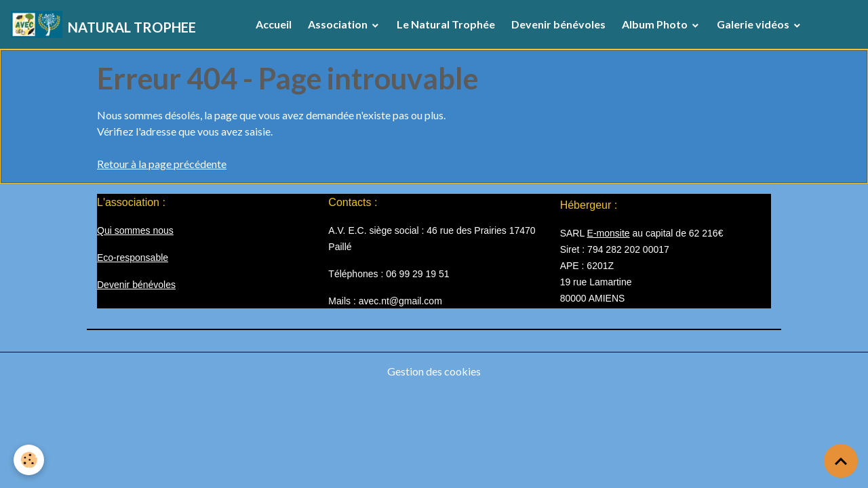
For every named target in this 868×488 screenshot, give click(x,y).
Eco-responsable (133, 258)
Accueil (274, 24)
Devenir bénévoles (558, 24)
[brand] (103, 24)
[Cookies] (29, 460)
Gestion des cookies (434, 371)
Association (339, 24)
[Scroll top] (841, 461)
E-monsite (609, 233)
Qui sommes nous (135, 230)
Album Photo (656, 24)
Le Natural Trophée (446, 24)
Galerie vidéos (754, 24)
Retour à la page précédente (162, 164)
